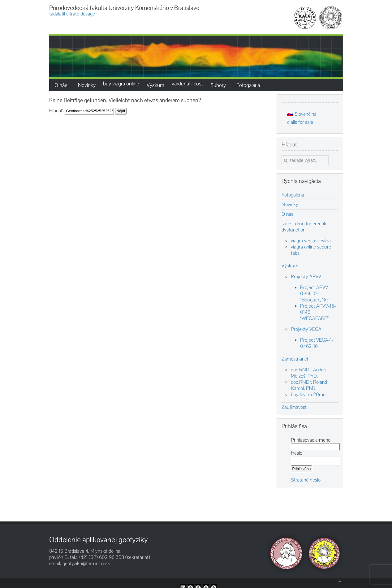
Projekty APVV (306, 277)
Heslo (297, 453)
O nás (287, 214)
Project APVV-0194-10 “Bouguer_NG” (315, 294)
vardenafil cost (187, 84)
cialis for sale (300, 122)
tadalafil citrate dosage (72, 14)
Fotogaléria (293, 195)
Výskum (290, 266)
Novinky (290, 205)
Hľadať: (56, 111)
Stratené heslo (306, 480)
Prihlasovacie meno (311, 440)
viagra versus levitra (311, 241)
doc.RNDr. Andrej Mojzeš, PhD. (309, 373)
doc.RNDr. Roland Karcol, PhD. (309, 385)
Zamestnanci (295, 359)
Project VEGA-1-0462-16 (317, 343)
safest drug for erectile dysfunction (304, 227)
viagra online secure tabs (311, 250)
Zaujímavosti (295, 407)
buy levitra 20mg (308, 394)
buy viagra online (121, 84)
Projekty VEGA (306, 329)
